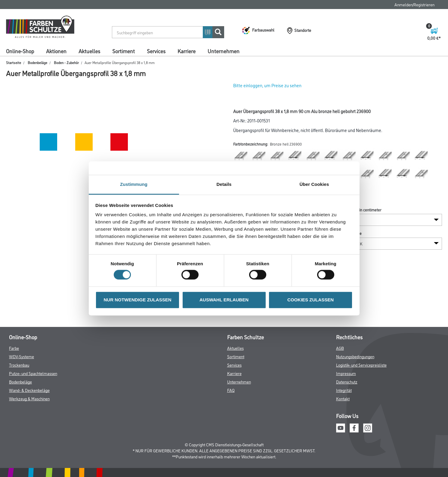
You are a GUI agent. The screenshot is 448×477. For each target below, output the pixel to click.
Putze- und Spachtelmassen (33, 373)
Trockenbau (19, 365)
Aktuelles (89, 51)
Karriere (187, 51)
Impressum (346, 373)
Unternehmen (224, 51)
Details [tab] (224, 184)
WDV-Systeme (22, 356)
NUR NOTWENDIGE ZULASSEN (138, 300)
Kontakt (343, 398)
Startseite (14, 62)
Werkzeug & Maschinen (29, 398)
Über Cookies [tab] (314, 184)
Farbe (14, 348)
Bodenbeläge (37, 62)
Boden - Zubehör (66, 62)
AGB (340, 348)
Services (156, 51)
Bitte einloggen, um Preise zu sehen (267, 85)
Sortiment (124, 51)
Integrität (344, 390)
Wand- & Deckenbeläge (29, 390)
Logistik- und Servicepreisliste (361, 365)
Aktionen (56, 51)
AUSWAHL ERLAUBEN (224, 300)
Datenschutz (347, 382)
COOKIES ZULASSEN (311, 300)
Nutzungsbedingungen (355, 356)
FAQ (231, 390)
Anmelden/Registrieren (414, 4)
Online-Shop (20, 51)
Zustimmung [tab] (134, 184)
